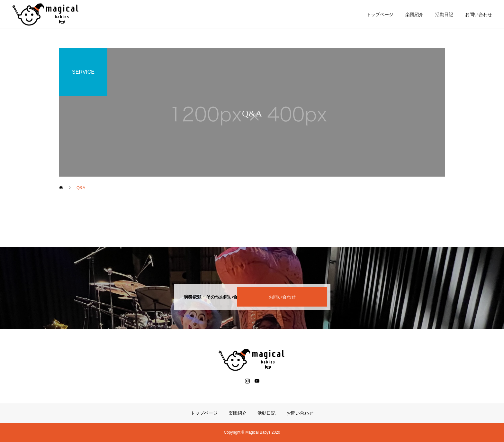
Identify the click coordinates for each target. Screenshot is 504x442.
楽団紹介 (414, 14)
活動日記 (444, 14)
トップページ (380, 14)
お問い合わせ (479, 14)
